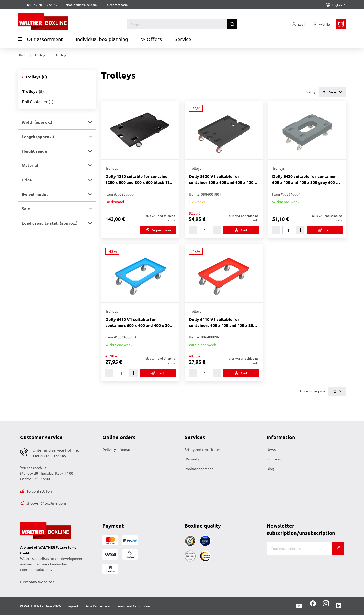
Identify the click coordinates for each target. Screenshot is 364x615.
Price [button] (27, 180)
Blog (270, 469)
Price (333, 92)
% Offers (151, 39)
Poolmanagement (199, 469)
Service (183, 39)
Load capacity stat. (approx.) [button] (50, 223)
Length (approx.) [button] (38, 136)
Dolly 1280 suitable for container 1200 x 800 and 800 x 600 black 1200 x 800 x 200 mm (140, 179)
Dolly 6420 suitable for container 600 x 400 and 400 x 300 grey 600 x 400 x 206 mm (305, 179)
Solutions (274, 459)
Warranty (192, 459)
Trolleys (36, 77)
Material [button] (30, 165)
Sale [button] (26, 209)
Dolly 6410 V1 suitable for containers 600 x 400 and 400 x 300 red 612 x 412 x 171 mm (222, 322)
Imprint (73, 606)
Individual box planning (102, 39)
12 (337, 391)
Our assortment (40, 39)
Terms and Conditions (133, 606)
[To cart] (241, 230)
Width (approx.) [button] (37, 122)
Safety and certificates (202, 449)
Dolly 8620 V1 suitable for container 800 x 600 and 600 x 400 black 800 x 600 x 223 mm (221, 179)
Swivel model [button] (35, 194)
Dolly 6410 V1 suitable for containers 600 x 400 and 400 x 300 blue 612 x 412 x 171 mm (139, 322)
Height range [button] (34, 151)
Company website (36, 582)
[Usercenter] (299, 24)
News (271, 449)
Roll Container (38, 101)
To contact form (117, 5)
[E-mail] (299, 548)
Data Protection (97, 606)
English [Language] (336, 5)
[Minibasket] (341, 24)
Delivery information (119, 449)
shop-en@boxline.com (43, 503)
